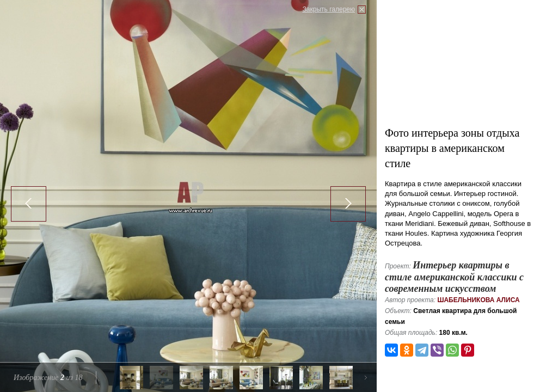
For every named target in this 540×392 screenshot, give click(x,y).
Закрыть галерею (329, 9)
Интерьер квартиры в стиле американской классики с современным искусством (454, 277)
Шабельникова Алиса (478, 300)
